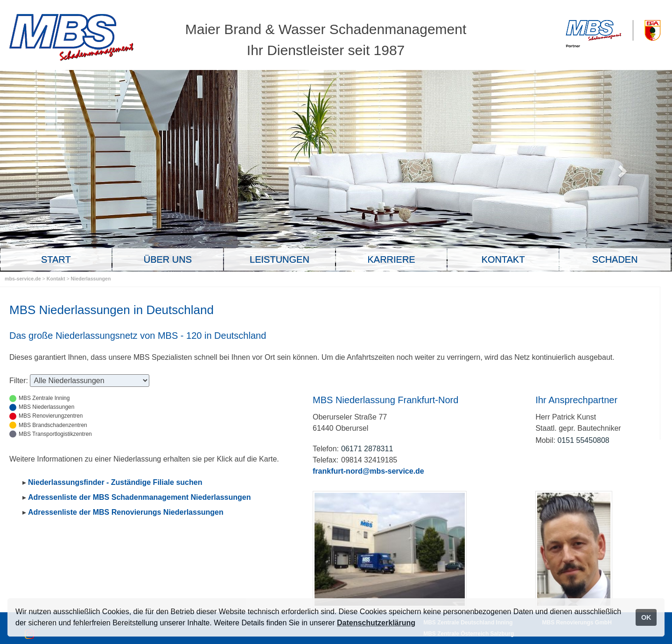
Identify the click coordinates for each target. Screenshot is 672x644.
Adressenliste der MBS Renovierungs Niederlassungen (126, 512)
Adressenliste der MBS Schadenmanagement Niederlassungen (139, 497)
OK (646, 617)
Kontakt (57, 279)
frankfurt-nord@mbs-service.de (368, 471)
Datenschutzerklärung (376, 623)
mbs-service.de (23, 279)
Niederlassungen (91, 279)
